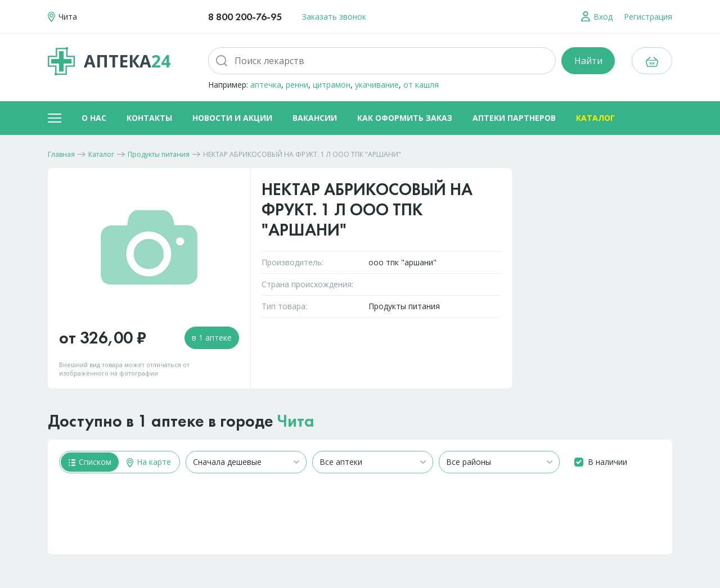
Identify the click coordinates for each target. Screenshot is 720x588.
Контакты (149, 118)
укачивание (377, 85)
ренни (297, 85)
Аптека (109, 61)
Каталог (595, 118)
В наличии (607, 462)
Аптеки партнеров (514, 118)
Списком (90, 462)
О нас (94, 118)
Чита (296, 421)
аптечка (266, 85)
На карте (149, 462)
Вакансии (315, 118)
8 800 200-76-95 (245, 17)
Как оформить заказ (405, 118)
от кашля (421, 85)
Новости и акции (232, 118)
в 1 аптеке (212, 338)
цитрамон (332, 85)
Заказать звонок (334, 17)
